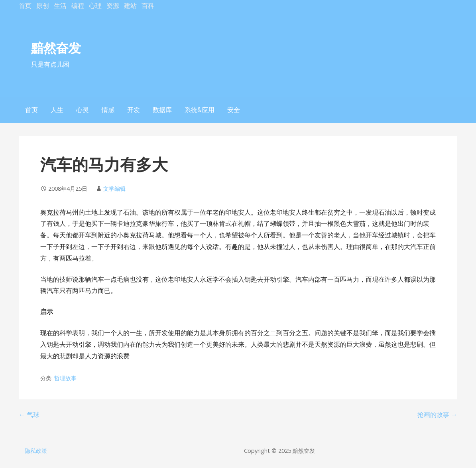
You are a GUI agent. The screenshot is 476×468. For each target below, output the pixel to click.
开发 (134, 110)
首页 (25, 6)
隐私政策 (36, 451)
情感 (108, 110)
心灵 (83, 110)
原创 (43, 6)
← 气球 (29, 415)
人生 (57, 110)
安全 (234, 110)
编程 (78, 6)
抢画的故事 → (437, 415)
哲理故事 (65, 378)
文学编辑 (114, 189)
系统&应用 (200, 110)
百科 (148, 6)
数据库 (162, 110)
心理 (95, 6)
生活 (60, 6)
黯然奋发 (56, 48)
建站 (130, 6)
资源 (113, 6)
